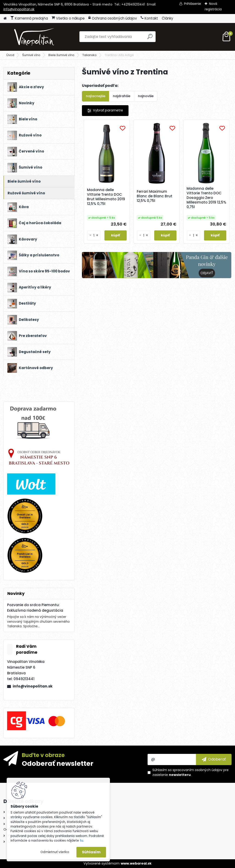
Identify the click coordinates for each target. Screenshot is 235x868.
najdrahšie (122, 96)
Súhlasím (91, 852)
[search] (150, 38)
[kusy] (94, 236)
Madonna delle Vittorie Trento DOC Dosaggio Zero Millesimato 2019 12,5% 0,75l (206, 198)
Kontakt (149, 18)
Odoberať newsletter (58, 763)
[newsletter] (214, 759)
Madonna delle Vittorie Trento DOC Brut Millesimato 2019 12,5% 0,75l (106, 197)
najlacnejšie (96, 96)
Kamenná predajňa (29, 18)
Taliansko (90, 55)
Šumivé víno (31, 55)
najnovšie (146, 96)
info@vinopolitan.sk (19, 9)
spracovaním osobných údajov (197, 770)
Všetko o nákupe (68, 18)
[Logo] (35, 37)
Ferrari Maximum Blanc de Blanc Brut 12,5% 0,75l (155, 196)
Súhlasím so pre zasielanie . (190, 772)
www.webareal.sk (136, 863)
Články (168, 18)
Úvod (10, 55)
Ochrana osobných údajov (113, 18)
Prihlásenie (193, 4)
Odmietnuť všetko (55, 852)
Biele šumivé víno (61, 55)
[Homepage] (5, 18)
